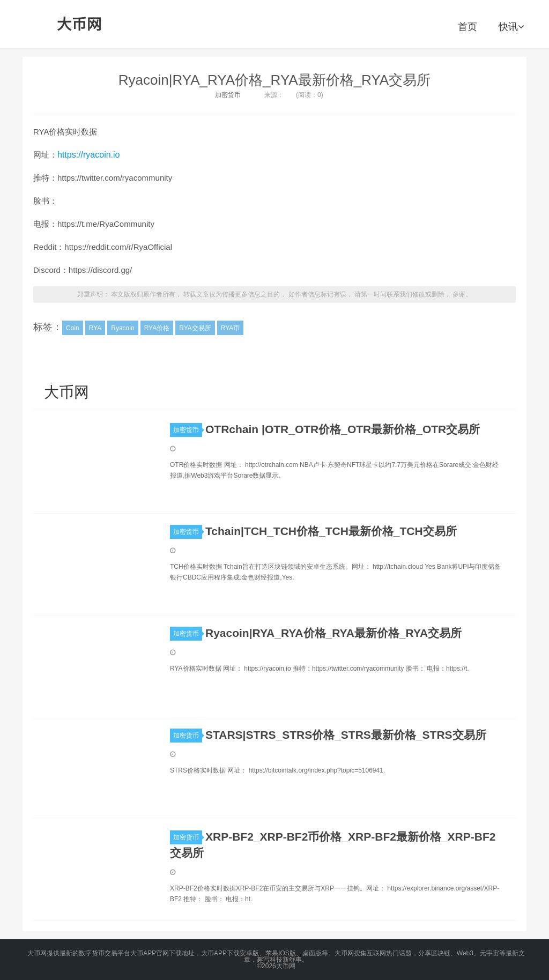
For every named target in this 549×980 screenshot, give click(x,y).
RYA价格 (157, 328)
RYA (95, 328)
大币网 (80, 24)
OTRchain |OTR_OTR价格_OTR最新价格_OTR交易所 (343, 429)
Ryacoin (123, 328)
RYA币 (231, 328)
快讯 (511, 27)
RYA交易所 (195, 328)
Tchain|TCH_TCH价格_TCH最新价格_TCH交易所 (331, 531)
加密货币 (228, 95)
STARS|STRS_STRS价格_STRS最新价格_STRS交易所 (346, 735)
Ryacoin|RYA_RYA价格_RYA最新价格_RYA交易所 (274, 80)
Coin (73, 328)
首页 (468, 27)
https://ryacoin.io (89, 155)
